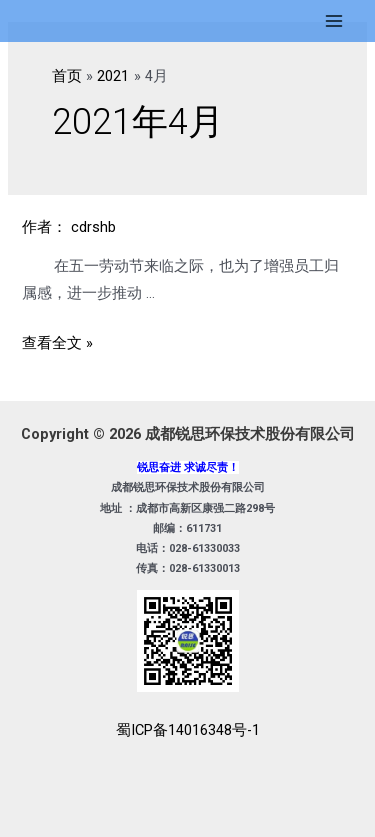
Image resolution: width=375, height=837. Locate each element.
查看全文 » (57, 343)
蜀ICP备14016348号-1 (188, 730)
